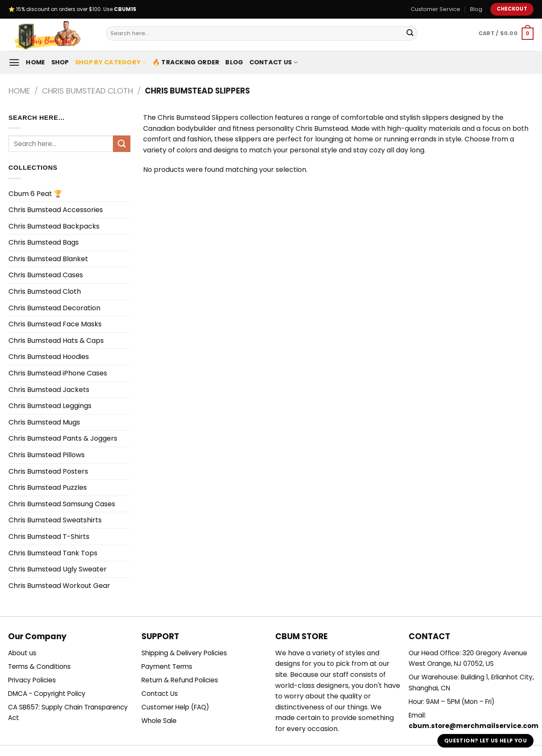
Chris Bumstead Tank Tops (53, 553)
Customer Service (436, 9)
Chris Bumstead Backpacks (54, 226)
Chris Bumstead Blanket (48, 259)
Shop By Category (111, 62)
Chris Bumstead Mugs (44, 422)
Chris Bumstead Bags (44, 242)
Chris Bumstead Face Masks (55, 324)
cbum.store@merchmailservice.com (474, 726)
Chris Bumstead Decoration (54, 308)
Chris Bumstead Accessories (56, 210)
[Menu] (14, 62)
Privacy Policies (32, 680)
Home (35, 62)
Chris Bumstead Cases (46, 275)
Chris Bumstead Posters (48, 471)
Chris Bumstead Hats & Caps (56, 341)
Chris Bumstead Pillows (47, 455)
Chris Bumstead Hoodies (49, 357)
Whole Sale (159, 721)
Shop (60, 62)
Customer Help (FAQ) (175, 707)
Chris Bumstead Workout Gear (59, 586)
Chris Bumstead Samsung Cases (62, 504)
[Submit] (410, 33)
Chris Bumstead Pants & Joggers (63, 438)
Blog (476, 9)
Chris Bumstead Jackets (49, 390)
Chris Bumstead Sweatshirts (55, 520)
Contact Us (274, 62)
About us (22, 653)
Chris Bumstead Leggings (50, 406)
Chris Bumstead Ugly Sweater (58, 569)
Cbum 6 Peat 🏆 (35, 194)
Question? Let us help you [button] (485, 741)
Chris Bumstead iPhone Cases (58, 373)
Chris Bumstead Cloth (87, 91)
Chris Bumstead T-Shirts (49, 537)
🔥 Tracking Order (186, 62)
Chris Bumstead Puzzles (48, 487)
